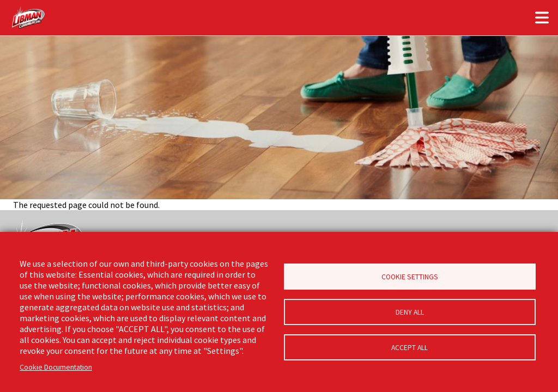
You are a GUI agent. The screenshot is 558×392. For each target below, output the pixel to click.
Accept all (410, 348)
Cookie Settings (410, 277)
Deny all (410, 312)
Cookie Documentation (56, 367)
